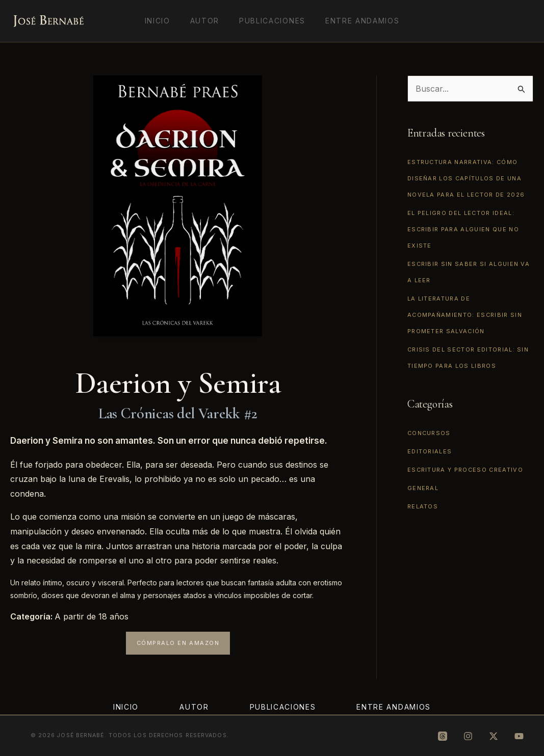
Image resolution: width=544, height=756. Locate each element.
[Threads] (474, 22)
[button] (178, 643)
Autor (207, 21)
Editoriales (430, 451)
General (423, 488)
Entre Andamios (354, 21)
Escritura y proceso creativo (465, 470)
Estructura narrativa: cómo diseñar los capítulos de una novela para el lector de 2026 (466, 178)
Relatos (423, 506)
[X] (511, 22)
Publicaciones (270, 21)
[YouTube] (529, 22)
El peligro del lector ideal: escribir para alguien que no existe (463, 229)
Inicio (166, 21)
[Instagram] (493, 22)
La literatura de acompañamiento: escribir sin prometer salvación (465, 315)
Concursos (429, 433)
